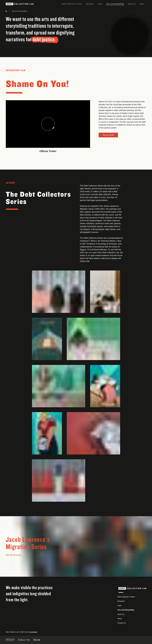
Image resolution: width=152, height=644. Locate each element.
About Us (132, 4)
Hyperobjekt (33, 632)
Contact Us (122, 623)
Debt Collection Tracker (72, 4)
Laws (100, 4)
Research (90, 4)
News (142, 4)
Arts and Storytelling (115, 4)
